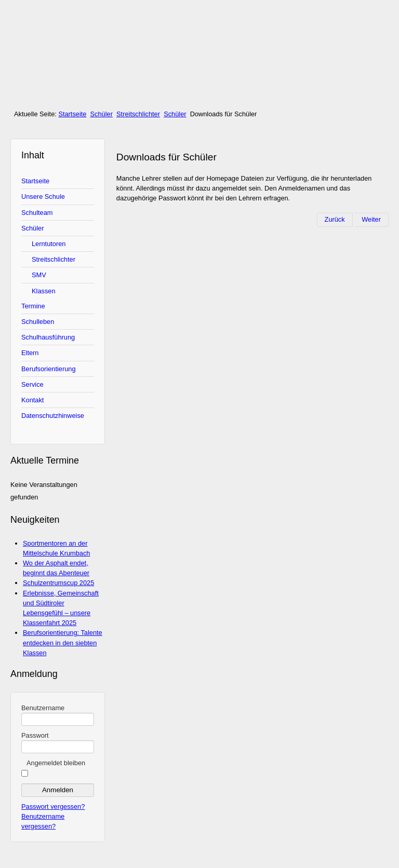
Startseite (72, 114)
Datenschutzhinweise (53, 416)
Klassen (44, 291)
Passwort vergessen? (53, 806)
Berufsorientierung (49, 369)
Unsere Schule (43, 196)
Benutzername (43, 708)
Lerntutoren (49, 244)
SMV (39, 275)
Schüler (102, 114)
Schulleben (38, 322)
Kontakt (32, 400)
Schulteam (37, 213)
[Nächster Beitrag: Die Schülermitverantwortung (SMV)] (371, 220)
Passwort (35, 735)
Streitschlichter (138, 114)
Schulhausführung (48, 337)
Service (32, 384)
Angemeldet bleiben (56, 763)
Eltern (30, 353)
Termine (33, 306)
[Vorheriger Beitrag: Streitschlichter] (335, 220)
